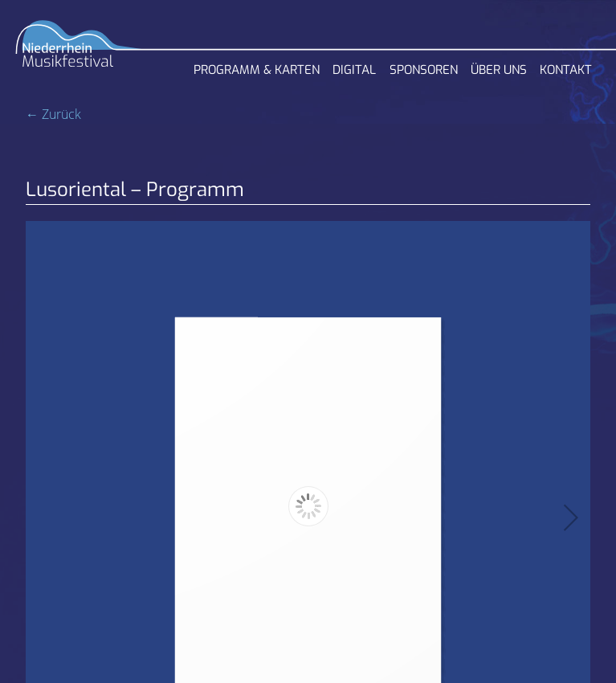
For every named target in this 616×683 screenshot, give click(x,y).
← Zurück (53, 114)
